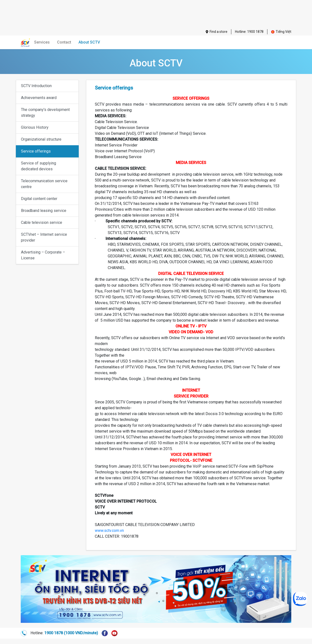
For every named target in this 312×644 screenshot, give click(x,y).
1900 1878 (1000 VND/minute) (71, 633)
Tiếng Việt (281, 32)
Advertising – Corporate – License (43, 255)
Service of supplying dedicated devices (39, 166)
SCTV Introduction (36, 86)
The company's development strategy (45, 113)
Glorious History (35, 127)
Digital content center (39, 199)
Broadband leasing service (44, 211)
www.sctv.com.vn (109, 531)
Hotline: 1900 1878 (249, 32)
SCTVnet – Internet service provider (44, 237)
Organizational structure (41, 139)
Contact (64, 42)
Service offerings (36, 151)
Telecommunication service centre (44, 184)
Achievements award (39, 98)
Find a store (217, 32)
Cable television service (42, 222)
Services (42, 42)
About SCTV (89, 42)
